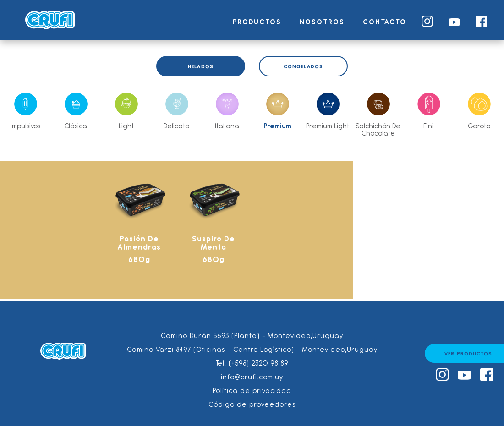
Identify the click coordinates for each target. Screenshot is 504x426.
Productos (257, 22)
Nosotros (322, 22)
